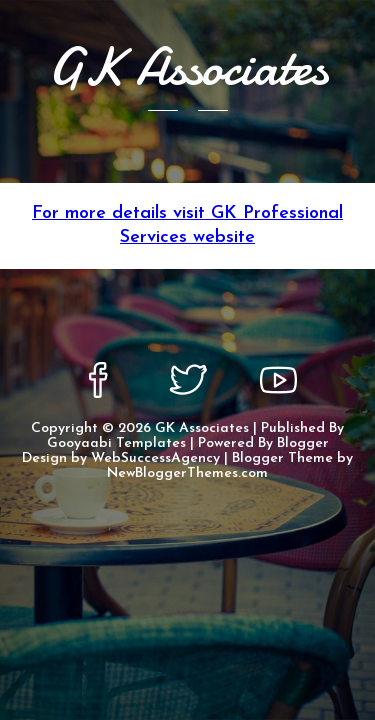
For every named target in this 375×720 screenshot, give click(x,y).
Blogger (303, 443)
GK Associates (202, 428)
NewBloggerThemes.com (187, 473)
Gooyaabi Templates (116, 443)
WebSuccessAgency (155, 458)
